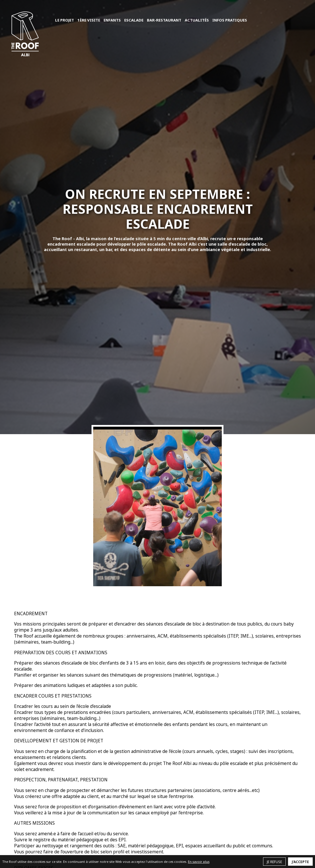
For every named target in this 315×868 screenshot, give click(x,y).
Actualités (197, 20)
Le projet (65, 20)
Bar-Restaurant (164, 20)
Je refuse (274, 862)
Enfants (112, 20)
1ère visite (89, 20)
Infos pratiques (230, 20)
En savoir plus (199, 862)
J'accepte (300, 862)
